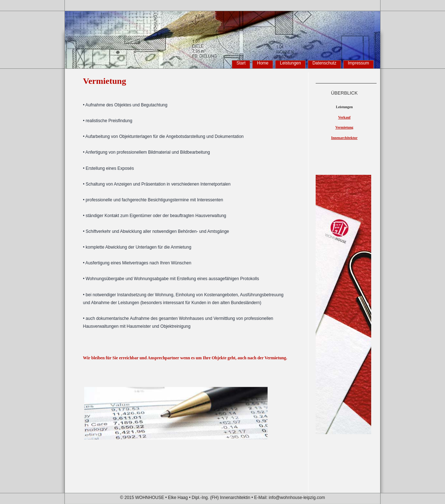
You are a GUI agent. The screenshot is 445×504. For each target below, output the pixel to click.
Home (263, 63)
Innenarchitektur (344, 138)
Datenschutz (324, 63)
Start (241, 63)
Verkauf (344, 117)
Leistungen (290, 63)
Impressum (358, 63)
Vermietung (344, 127)
